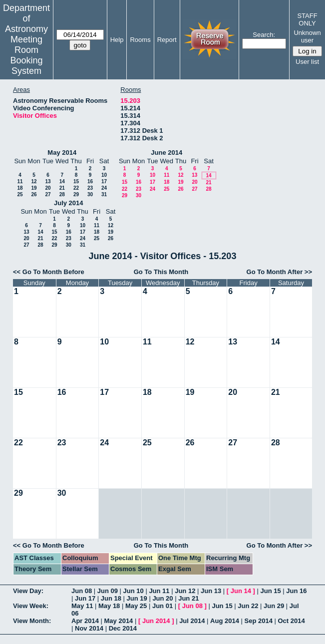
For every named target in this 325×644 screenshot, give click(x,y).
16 (90, 181)
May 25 (136, 606)
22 (76, 188)
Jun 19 (137, 598)
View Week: (31, 606)
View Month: (32, 621)
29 (76, 194)
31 (104, 194)
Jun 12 (185, 591)
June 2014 (166, 153)
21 (62, 188)
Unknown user (307, 36)
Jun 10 (134, 591)
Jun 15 (270, 591)
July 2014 (69, 203)
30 (90, 194)
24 (104, 188)
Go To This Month (161, 272)
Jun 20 (162, 598)
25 (20, 194)
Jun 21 (188, 598)
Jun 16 (296, 591)
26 (34, 194)
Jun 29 (274, 606)
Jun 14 (241, 591)
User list (307, 62)
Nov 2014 (89, 628)
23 (90, 188)
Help (117, 40)
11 (20, 181)
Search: (264, 35)
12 (34, 181)
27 (48, 194)
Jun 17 (85, 598)
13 (48, 181)
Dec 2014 (123, 628)
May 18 (109, 606)
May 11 (82, 606)
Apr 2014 (85, 621)
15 (76, 181)
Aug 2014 (225, 621)
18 (20, 188)
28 (62, 194)
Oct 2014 (291, 621)
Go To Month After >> (279, 272)
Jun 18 (111, 598)
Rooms (140, 40)
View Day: (28, 591)
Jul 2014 (192, 621)
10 (104, 175)
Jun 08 (82, 591)
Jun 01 (162, 606)
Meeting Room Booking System (26, 55)
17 (104, 181)
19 (34, 188)
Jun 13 (211, 591)
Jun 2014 (156, 621)
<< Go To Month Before (49, 272)
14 (62, 181)
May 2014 (62, 153)
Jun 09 (108, 591)
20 (48, 188)
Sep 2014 (259, 621)
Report (167, 40)
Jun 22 (248, 606)
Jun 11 (159, 591)
